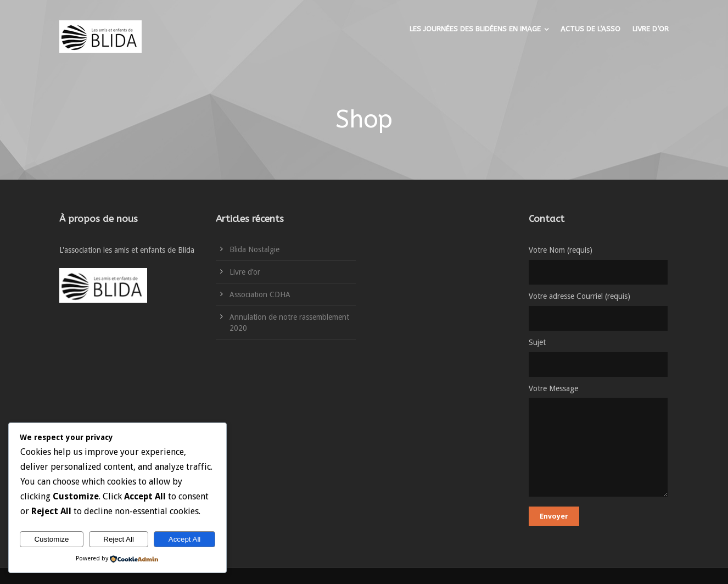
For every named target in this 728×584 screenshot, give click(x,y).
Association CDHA (260, 294)
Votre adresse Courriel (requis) (599, 311)
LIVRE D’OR (651, 29)
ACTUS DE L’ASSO (590, 29)
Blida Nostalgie (254, 249)
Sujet (599, 357)
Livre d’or (245, 272)
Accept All (185, 539)
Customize (51, 539)
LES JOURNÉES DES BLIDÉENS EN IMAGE (475, 29)
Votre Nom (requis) (599, 265)
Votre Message (599, 443)
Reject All (119, 539)
